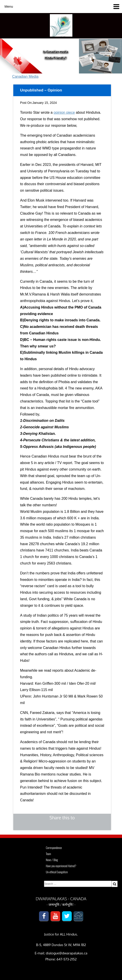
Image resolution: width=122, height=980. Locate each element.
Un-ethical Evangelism (57, 872)
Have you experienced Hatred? (61, 866)
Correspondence (54, 848)
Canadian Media (25, 77)
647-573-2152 (67, 959)
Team (48, 854)
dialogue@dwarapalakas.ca (67, 953)
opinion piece (64, 112)
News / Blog (52, 860)
